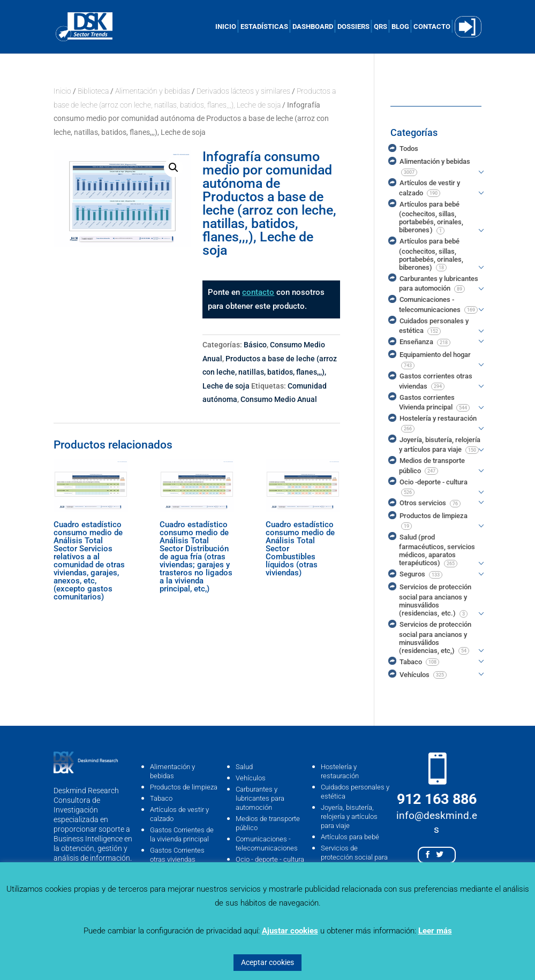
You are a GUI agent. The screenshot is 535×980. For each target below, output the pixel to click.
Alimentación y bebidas (153, 91)
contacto (258, 292)
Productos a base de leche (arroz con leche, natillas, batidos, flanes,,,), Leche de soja (270, 372)
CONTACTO (432, 27)
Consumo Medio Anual (279, 399)
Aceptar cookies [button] (267, 962)
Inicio (62, 91)
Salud (244, 767)
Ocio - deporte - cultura (270, 859)
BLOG (400, 27)
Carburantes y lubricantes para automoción (260, 798)
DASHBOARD (313, 27)
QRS (380, 27)
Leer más (435, 931)
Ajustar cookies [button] (290, 931)
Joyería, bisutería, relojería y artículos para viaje (349, 816)
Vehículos (251, 778)
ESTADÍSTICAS (264, 27)
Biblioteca (93, 91)
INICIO (226, 27)
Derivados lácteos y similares (243, 91)
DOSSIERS (353, 27)
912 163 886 (437, 799)
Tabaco (161, 798)
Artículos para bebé (350, 837)
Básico (255, 345)
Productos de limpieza (184, 787)
